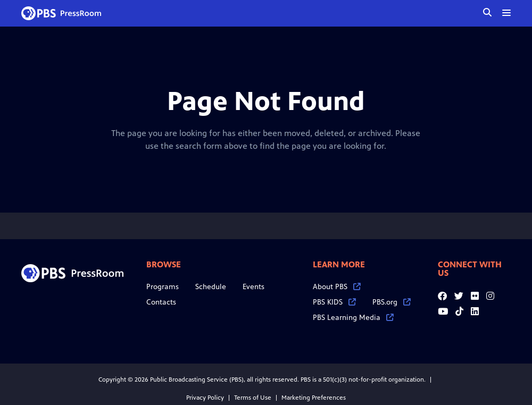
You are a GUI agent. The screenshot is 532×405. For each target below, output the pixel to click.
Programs (163, 287)
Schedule (211, 287)
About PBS (337, 287)
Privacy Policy (205, 398)
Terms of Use (253, 398)
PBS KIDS (334, 302)
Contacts (161, 302)
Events (253, 287)
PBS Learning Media (353, 318)
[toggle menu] (506, 13)
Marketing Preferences (314, 398)
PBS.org (392, 302)
